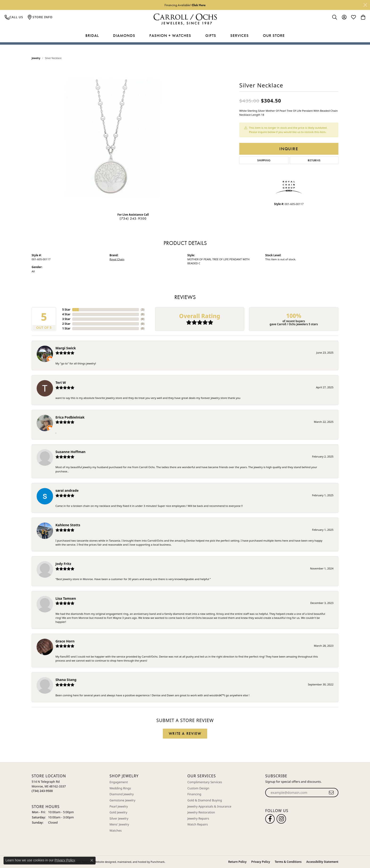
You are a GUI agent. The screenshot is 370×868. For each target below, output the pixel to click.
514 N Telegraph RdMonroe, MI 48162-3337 (49, 786)
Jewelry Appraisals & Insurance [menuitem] (209, 806)
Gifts (211, 35)
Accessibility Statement (322, 862)
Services (240, 35)
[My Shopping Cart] (363, 17)
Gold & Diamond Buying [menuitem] (205, 800)
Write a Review (185, 733)
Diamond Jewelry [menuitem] (122, 794)
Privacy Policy (261, 862)
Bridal (92, 35)
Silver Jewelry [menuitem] (119, 819)
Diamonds (124, 35)
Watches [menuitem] (116, 831)
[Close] (365, 5)
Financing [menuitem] (194, 794)
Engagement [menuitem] (119, 782)
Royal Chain (117, 259)
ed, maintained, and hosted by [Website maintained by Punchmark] (132, 862)
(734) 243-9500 (133, 218)
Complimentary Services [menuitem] (205, 782)
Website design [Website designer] (104, 862)
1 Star (66, 328)
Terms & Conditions (288, 862)
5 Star (66, 310)
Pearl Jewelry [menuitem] (119, 806)
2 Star (66, 324)
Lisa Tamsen (66, 598)
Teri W (61, 383)
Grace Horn (65, 641)
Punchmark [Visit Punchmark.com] (158, 862)
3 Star (66, 319)
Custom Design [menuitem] (198, 788)
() (143, 310)
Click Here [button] (199, 5)
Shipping (264, 160)
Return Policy (237, 862)
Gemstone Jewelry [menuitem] (122, 800)
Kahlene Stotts (68, 525)
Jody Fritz (63, 564)
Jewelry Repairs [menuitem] (198, 819)
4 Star (66, 314)
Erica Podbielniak (70, 417)
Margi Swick (66, 348)
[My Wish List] (353, 17)
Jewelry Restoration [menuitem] (201, 812)
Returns (314, 160)
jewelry (36, 58)
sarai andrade (67, 490)
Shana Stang (66, 680)
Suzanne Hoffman (70, 452)
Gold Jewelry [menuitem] (118, 812)
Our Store (274, 35)
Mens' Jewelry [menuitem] (119, 824)
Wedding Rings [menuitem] (120, 788)
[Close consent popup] (92, 860)
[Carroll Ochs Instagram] (281, 819)
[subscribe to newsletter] (331, 793)
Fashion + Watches (170, 35)
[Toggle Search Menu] (335, 17)
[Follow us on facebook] (270, 819)
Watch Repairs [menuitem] (198, 824)
